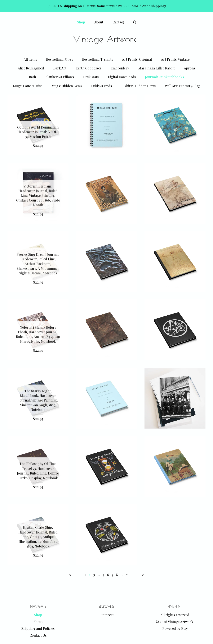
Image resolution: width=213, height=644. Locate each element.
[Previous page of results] (70, 575)
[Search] (135, 23)
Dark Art (60, 68)
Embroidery (120, 68)
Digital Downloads (122, 77)
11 (127, 575)
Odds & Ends (102, 86)
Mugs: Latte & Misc (28, 86)
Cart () (118, 22)
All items (30, 59)
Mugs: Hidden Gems (67, 86)
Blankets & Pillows (60, 77)
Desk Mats (91, 77)
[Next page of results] (143, 575)
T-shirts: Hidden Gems (138, 86)
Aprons (190, 68)
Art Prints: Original (137, 59)
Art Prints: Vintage (175, 59)
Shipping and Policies (38, 628)
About (99, 22)
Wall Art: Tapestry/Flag (183, 86)
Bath (32, 77)
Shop (81, 22)
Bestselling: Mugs (59, 59)
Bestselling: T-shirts (97, 59)
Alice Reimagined (31, 68)
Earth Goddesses (88, 68)
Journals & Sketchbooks (165, 77)
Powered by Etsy (175, 628)
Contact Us (38, 635)
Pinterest (106, 615)
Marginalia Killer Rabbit (156, 68)
